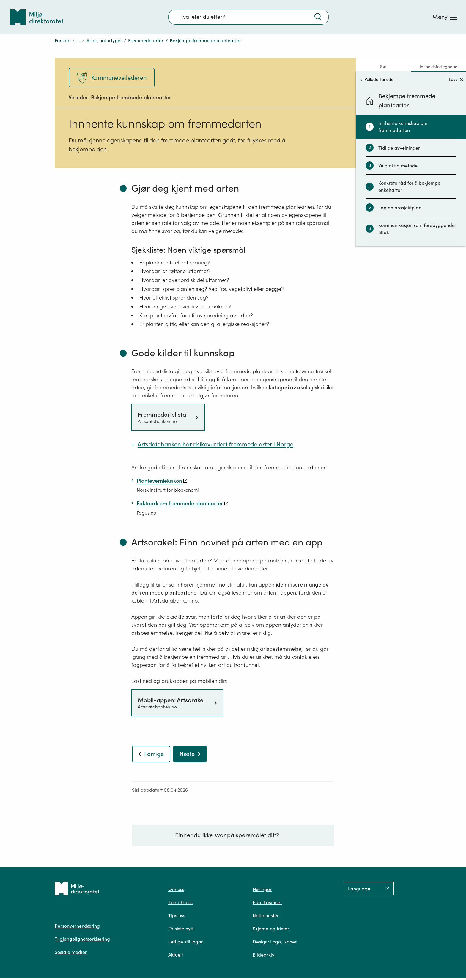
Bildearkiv (263, 957)
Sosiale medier (71, 954)
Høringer (262, 891)
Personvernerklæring (77, 928)
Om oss (176, 891)
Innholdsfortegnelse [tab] (439, 67)
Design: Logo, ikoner (275, 944)
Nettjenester (266, 918)
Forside (63, 40)
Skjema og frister (271, 931)
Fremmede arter (146, 40)
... (78, 40)
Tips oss (177, 918)
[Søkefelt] (248, 17)
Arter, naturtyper (104, 40)
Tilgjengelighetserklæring (82, 941)
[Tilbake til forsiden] (37, 17)
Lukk (456, 79)
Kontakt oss (180, 904)
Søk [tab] (384, 67)
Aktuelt (176, 957)
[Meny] (445, 17)
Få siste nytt (181, 931)
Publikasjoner (267, 904)
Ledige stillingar (186, 944)
